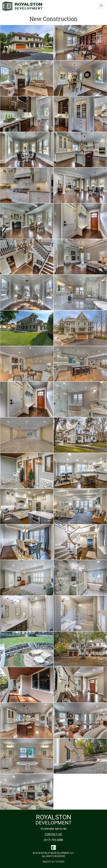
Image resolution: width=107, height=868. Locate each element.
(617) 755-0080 (53, 840)
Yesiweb (60, 862)
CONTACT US (53, 834)
